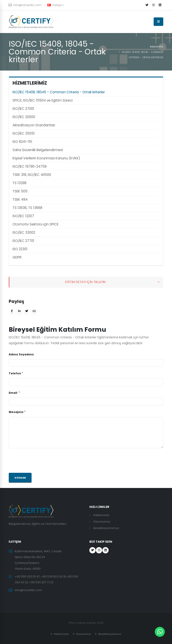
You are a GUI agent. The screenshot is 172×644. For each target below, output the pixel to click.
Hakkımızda (101, 515)
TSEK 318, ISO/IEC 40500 (32, 175)
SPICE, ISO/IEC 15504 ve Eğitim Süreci (43, 100)
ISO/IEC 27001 (23, 109)
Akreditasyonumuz (106, 528)
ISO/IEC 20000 (24, 117)
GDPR (17, 257)
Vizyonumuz (102, 522)
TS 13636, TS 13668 (27, 208)
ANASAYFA (157, 47)
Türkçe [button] (55, 5)
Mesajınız (16, 412)
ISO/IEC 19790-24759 (30, 166)
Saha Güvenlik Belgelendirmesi (38, 150)
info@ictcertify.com (25, 5)
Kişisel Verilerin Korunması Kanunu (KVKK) (46, 158)
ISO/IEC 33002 (24, 232)
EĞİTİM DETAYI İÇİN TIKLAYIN (85, 282)
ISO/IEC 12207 (23, 216)
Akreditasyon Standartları (34, 125)
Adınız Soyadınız (21, 354)
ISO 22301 (20, 249)
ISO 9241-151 (22, 142)
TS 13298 (19, 183)
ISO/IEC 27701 (23, 241)
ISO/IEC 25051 (24, 133)
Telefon (15, 373)
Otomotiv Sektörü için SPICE (35, 224)
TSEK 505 (20, 191)
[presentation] (43, 461)
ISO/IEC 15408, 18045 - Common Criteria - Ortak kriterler (59, 92)
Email (13, 393)
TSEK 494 (20, 199)
